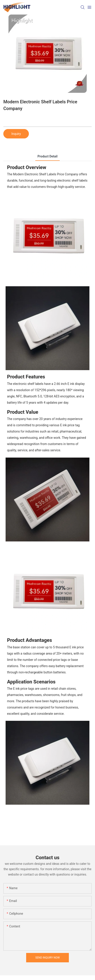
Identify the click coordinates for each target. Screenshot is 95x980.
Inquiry (16, 134)
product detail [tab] (47, 156)
